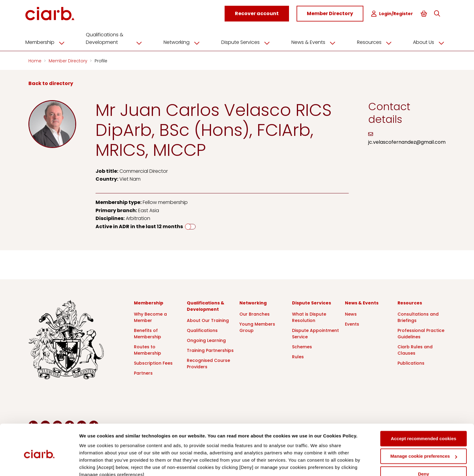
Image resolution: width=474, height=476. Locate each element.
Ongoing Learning (206, 340)
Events (352, 323)
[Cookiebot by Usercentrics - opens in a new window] (39, 464)
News (351, 313)
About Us (428, 41)
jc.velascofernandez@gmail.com (407, 141)
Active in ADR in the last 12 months (139, 226)
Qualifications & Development (118, 38)
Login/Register (393, 14)
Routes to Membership (148, 349)
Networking (185, 41)
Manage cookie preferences (424, 429)
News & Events (314, 41)
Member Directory (69, 60)
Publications (411, 362)
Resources (374, 41)
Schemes (302, 346)
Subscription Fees (153, 362)
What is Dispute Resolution (309, 316)
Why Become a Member (150, 316)
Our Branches (255, 313)
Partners (143, 372)
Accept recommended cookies (424, 411)
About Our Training (208, 320)
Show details (93, 464)
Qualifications (202, 330)
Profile (101, 60)
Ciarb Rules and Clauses (415, 349)
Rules (298, 356)
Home (36, 60)
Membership (50, 41)
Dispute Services (248, 41)
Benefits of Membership (148, 333)
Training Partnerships (210, 350)
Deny (424, 447)
